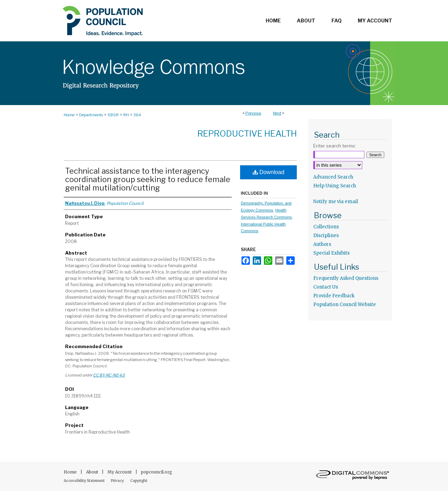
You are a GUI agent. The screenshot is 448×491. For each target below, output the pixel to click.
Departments (91, 115)
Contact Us (326, 287)
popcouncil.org (157, 472)
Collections (326, 227)
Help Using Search (335, 186)
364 (137, 115)
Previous (253, 113)
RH (126, 115)
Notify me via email (336, 202)
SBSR (113, 115)
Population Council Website (345, 305)
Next (277, 113)
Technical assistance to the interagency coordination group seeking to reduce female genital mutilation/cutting (148, 179)
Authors (322, 244)
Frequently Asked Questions (346, 278)
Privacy (118, 481)
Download (269, 172)
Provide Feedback (334, 296)
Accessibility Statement (85, 481)
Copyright (139, 481)
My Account (120, 472)
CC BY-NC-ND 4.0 (109, 375)
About (93, 472)
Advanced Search (333, 177)
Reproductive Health (247, 134)
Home (69, 115)
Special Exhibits (331, 253)
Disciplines (326, 236)
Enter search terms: (335, 146)
